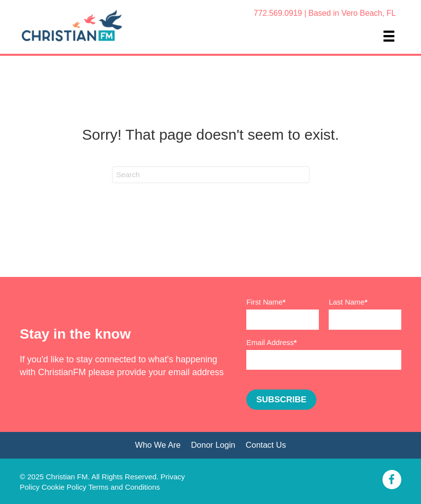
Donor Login (213, 445)
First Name (264, 302)
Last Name (347, 302)
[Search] (211, 175)
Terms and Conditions (124, 487)
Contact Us (266, 445)
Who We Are (158, 445)
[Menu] (389, 36)
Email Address (270, 342)
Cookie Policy (64, 487)
